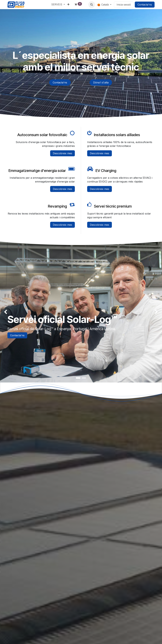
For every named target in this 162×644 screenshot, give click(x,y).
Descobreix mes (62, 153)
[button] (92, 5)
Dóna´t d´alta (101, 82)
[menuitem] (58, 4)
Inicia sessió (124, 5)
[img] (6, 312)
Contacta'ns (145, 5)
